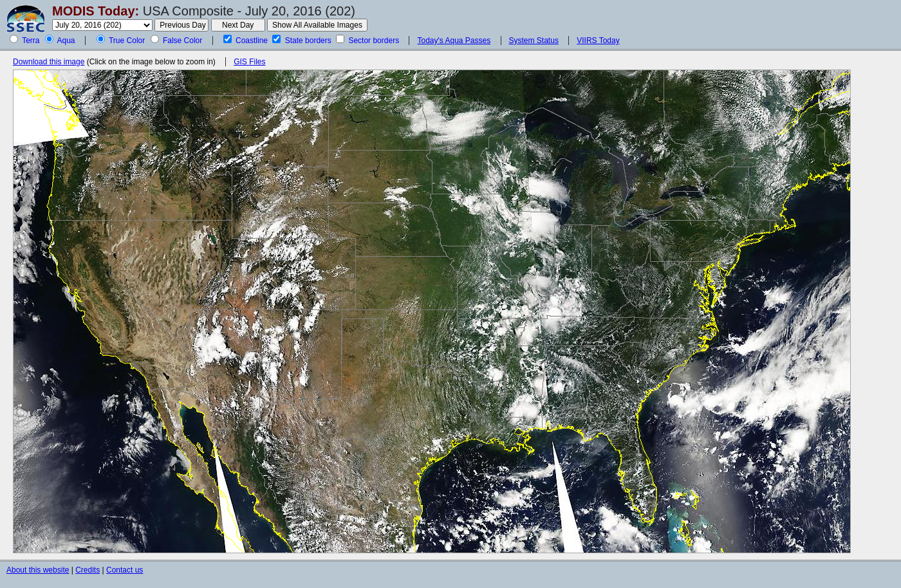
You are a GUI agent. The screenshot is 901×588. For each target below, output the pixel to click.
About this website (38, 570)
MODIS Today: (96, 11)
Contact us (125, 570)
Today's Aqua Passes (454, 41)
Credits (88, 570)
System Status (534, 41)
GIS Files (249, 62)
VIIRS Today (598, 41)
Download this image (49, 62)
